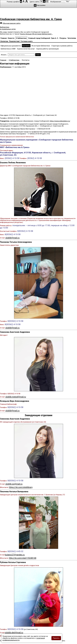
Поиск (38, 55)
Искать (4, 55)
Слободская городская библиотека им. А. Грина (31, 19)
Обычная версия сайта (12, 23)
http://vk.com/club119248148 (23, 558)
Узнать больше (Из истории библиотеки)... (36, 34)
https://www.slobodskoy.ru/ (60, 121)
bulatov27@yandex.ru (15, 555)
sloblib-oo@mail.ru (14, 484)
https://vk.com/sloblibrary (21, 487)
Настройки (41, 5)
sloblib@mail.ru (12, 238)
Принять (56, 638)
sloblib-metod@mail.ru (16, 397)
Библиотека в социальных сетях (8, 28)
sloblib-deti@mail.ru (14, 632)
